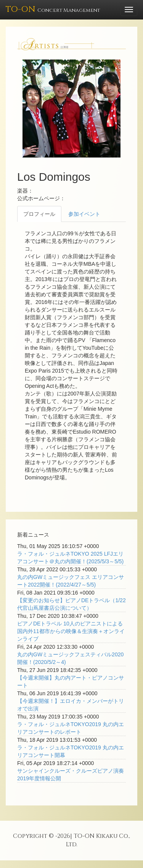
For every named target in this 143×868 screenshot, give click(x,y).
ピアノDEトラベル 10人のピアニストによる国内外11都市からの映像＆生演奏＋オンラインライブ (71, 631)
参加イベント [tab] (84, 214)
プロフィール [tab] (39, 214)
